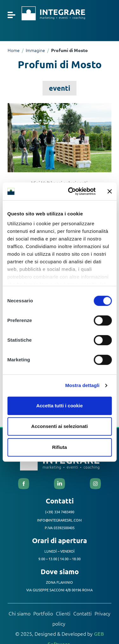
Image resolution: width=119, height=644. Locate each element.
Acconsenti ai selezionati (59, 426)
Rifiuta (60, 447)
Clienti (63, 613)
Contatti (83, 613)
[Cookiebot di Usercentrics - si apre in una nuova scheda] (71, 191)
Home (14, 50)
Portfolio (43, 613)
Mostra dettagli (82, 385)
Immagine (35, 50)
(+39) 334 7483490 (60, 512)
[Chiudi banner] (109, 191)
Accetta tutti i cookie (60, 406)
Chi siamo (20, 613)
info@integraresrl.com (60, 520)
